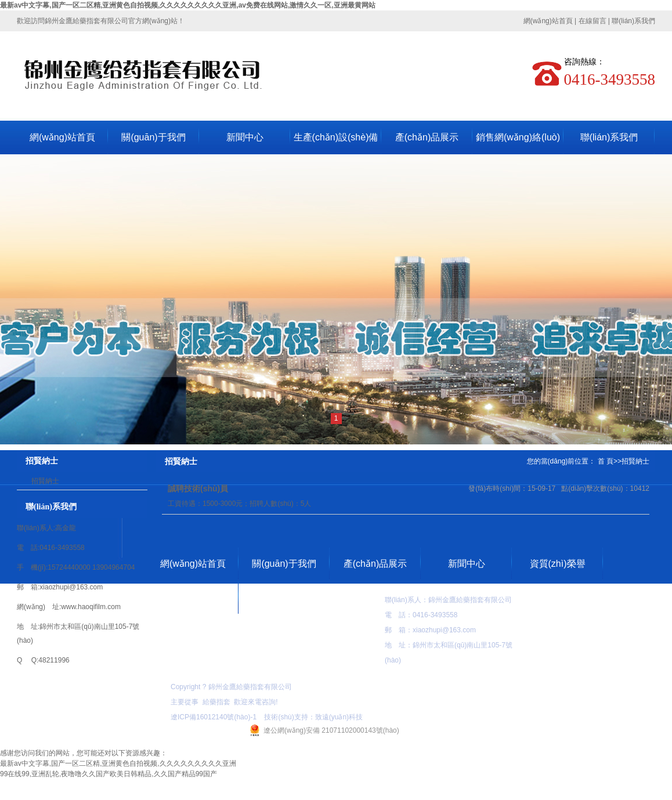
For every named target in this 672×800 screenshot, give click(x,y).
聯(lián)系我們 (633, 21)
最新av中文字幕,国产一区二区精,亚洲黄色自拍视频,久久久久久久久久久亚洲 (118, 763)
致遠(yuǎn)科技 (339, 717)
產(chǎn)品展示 (427, 137)
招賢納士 (45, 481)
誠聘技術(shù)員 (198, 488)
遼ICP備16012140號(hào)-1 (214, 717)
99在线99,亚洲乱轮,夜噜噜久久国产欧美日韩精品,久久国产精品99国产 (109, 774)
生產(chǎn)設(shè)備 (336, 137)
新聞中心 (245, 137)
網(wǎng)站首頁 (548, 21)
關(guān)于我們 (153, 137)
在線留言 (592, 21)
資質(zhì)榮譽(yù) (558, 570)
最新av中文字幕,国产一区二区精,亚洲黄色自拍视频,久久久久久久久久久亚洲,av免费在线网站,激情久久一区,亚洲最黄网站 (188, 5)
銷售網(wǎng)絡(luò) (518, 137)
